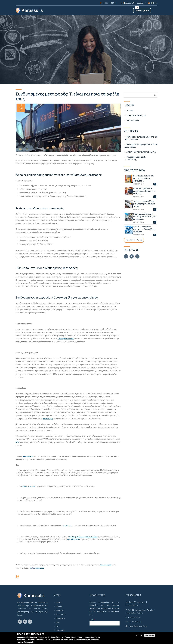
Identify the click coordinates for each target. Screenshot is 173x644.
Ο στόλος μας (61, 614)
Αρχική (58, 602)
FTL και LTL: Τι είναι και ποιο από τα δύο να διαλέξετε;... (143, 178)
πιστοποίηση (48, 419)
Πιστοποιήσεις (133, 120)
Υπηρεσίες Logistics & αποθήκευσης (135, 158)
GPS (17, 442)
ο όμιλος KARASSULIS (66, 339)
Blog (58, 622)
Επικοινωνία (60, 630)
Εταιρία (59, 606)
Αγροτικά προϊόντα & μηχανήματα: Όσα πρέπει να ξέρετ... (144, 191)
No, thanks (150, 635)
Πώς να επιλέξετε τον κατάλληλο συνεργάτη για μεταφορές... (145, 216)
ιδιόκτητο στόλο (29, 486)
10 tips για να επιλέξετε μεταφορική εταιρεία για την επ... (144, 204)
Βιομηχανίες (61, 618)
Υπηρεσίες (60, 610)
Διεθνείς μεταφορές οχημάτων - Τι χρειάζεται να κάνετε (144, 229)
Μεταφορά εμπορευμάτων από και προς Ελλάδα (141, 146)
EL (149, 3)
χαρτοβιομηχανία (74, 539)
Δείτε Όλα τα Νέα (132, 240)
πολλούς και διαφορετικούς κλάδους (83, 537)
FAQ (57, 626)
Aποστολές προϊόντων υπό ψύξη (141, 152)
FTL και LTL (67, 525)
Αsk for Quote (142, 11)
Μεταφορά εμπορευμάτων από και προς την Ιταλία (141, 138)
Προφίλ (130, 110)
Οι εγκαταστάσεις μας (136, 115)
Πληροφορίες (29, 642)
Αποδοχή (139, 635)
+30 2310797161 (135, 617)
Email (92, 620)
